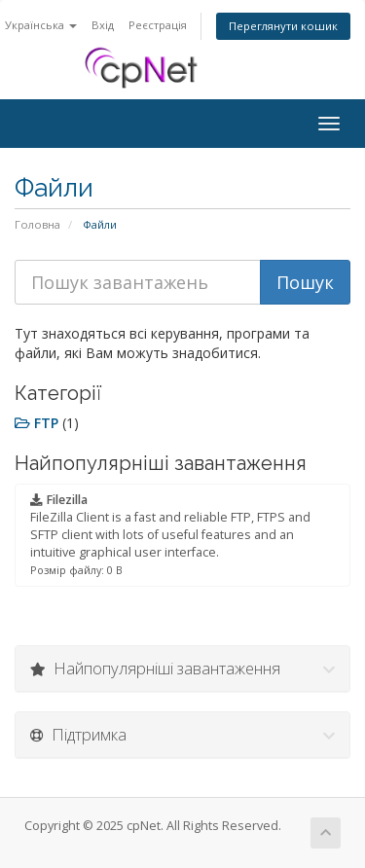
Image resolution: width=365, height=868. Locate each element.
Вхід (103, 25)
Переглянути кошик (283, 26)
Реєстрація (158, 25)
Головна (37, 224)
